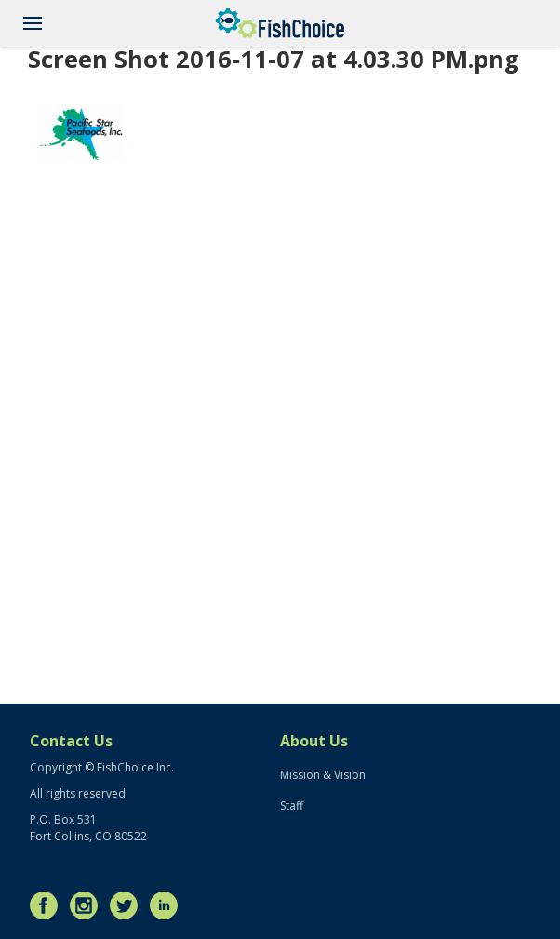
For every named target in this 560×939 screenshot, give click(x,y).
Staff (292, 805)
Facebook (48, 905)
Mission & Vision (323, 775)
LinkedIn (168, 905)
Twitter (128, 905)
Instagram (88, 905)
